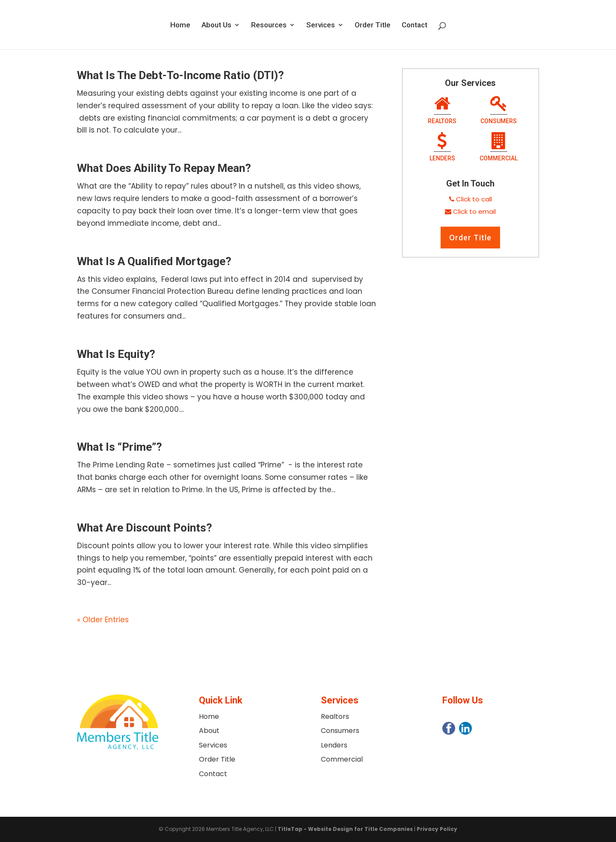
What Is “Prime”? (120, 447)
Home (180, 25)
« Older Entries (103, 620)
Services (321, 25)
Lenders (442, 148)
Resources (269, 25)
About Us (216, 25)
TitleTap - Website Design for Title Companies (345, 829)
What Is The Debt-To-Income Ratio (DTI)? (181, 75)
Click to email (474, 211)
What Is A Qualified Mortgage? (154, 261)
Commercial (499, 148)
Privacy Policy (437, 829)
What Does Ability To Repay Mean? (164, 168)
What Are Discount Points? (145, 528)
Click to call (474, 199)
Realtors (442, 111)
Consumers (499, 111)
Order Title (373, 25)
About (209, 731)
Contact (415, 25)
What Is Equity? (116, 354)
